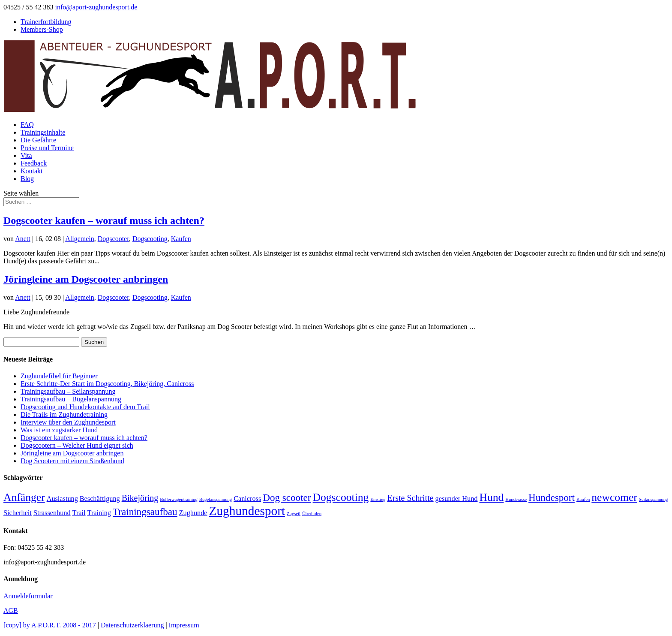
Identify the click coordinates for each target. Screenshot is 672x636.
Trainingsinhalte (43, 132)
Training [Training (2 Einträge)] (99, 513)
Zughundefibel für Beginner (59, 376)
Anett (23, 239)
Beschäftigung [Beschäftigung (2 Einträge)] (100, 499)
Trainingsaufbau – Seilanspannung (68, 391)
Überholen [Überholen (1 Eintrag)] (312, 514)
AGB (11, 610)
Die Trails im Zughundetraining (64, 414)
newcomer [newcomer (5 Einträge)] (614, 497)
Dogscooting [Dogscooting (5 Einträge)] (341, 497)
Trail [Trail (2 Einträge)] (79, 513)
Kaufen (181, 239)
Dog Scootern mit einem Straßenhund (72, 461)
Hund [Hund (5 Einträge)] (491, 497)
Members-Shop (42, 29)
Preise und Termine (47, 148)
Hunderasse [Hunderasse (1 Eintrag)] (516, 499)
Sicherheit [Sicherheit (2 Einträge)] (18, 513)
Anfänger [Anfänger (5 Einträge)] (24, 497)
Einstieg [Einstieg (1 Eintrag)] (378, 499)
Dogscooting (150, 239)
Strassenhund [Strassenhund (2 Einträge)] (52, 513)
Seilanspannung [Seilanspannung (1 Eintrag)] (653, 499)
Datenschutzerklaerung (132, 625)
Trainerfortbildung (46, 22)
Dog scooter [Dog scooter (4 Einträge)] (287, 497)
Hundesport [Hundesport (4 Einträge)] (552, 497)
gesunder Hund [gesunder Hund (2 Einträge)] (457, 499)
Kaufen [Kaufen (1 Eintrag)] (583, 499)
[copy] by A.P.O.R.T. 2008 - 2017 (50, 625)
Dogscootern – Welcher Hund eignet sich (77, 445)
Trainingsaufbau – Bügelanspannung (71, 399)
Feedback (34, 163)
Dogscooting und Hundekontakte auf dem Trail (85, 407)
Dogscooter (113, 239)
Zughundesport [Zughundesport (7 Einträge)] (247, 511)
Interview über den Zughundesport (68, 422)
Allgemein (80, 239)
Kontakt (32, 171)
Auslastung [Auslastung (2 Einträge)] (62, 499)
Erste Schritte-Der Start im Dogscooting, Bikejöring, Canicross (107, 384)
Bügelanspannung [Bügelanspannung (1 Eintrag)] (216, 499)
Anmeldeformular (28, 596)
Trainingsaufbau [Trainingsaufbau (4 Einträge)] (145, 512)
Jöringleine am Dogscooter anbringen (86, 279)
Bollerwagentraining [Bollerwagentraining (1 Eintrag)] (179, 499)
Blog (27, 179)
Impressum (184, 625)
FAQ (27, 125)
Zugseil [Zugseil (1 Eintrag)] (294, 514)
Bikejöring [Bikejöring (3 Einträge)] (140, 498)
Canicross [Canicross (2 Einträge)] (247, 499)
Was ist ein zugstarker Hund (59, 430)
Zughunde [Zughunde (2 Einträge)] (193, 513)
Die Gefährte (38, 140)
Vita (26, 155)
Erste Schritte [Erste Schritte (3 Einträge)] (410, 498)
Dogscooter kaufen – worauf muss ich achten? (104, 220)
